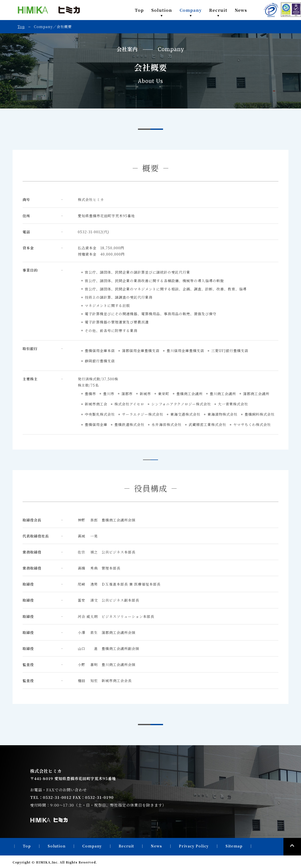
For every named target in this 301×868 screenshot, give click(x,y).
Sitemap (234, 846)
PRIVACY (271, 10)
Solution (162, 10)
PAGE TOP (292, 847)
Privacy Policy (194, 846)
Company (191, 10)
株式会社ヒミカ (49, 10)
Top (139, 10)
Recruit (218, 10)
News (241, 10)
